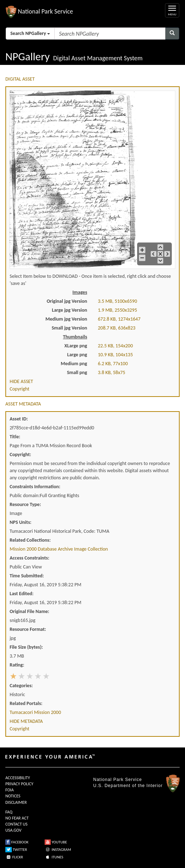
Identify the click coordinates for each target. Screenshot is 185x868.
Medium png (74, 364)
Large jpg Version (69, 310)
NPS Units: (21, 522)
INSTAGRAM (58, 850)
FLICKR (14, 857)
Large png (77, 355)
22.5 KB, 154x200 (115, 346)
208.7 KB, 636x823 (117, 328)
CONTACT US (16, 824)
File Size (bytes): (26, 647)
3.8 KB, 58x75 (112, 372)
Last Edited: (22, 594)
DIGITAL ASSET (20, 79)
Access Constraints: (29, 558)
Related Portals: (26, 703)
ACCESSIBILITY (18, 778)
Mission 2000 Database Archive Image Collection (59, 549)
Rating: (17, 665)
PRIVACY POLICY (19, 784)
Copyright (19, 389)
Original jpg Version (67, 301)
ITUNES (54, 857)
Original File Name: (29, 611)
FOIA (9, 790)
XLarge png (76, 346)
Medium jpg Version (66, 319)
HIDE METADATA (26, 721)
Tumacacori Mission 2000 (35, 712)
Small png (77, 372)
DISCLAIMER (16, 802)
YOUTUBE (56, 842)
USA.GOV (13, 830)
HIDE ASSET (21, 381)
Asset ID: (19, 419)
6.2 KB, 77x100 (113, 364)
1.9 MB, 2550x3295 (117, 310)
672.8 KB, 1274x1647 (119, 319)
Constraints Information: (35, 487)
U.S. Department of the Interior (128, 786)
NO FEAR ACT (17, 818)
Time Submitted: (27, 576)
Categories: (21, 686)
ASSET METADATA (23, 404)
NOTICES (13, 796)
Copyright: (20, 455)
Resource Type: (25, 504)
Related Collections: (30, 540)
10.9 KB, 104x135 (115, 355)
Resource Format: (28, 629)
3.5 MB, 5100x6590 (117, 301)
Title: (15, 437)
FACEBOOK (17, 842)
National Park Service (117, 780)
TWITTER (16, 850)
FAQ (9, 812)
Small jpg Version (69, 328)
